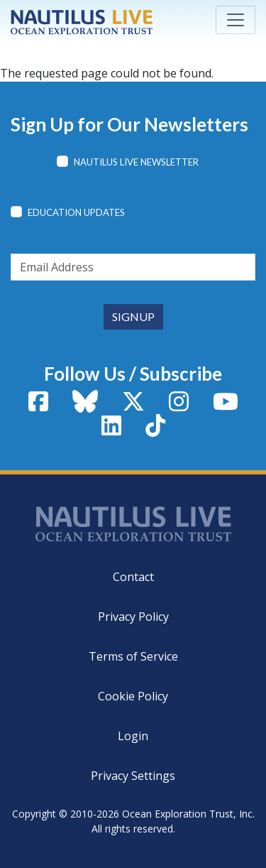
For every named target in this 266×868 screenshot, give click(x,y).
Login (133, 736)
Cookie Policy (133, 696)
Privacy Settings (133, 776)
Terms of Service (133, 656)
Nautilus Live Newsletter (136, 162)
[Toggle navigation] (235, 20)
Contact (133, 577)
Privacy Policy (133, 617)
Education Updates (76, 212)
